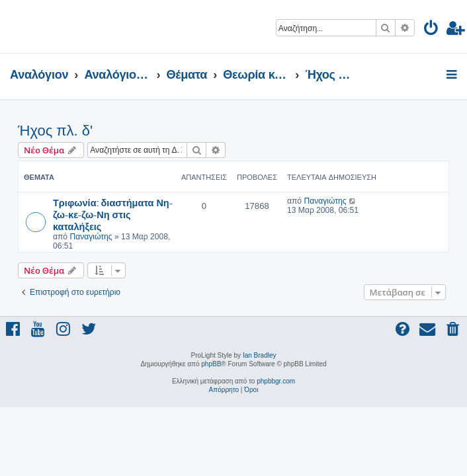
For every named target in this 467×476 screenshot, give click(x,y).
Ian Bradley (260, 355)
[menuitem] (432, 30)
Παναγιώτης (91, 237)
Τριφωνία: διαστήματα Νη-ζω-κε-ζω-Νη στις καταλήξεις (113, 214)
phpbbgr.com (276, 381)
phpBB (211, 364)
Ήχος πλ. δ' (55, 131)
